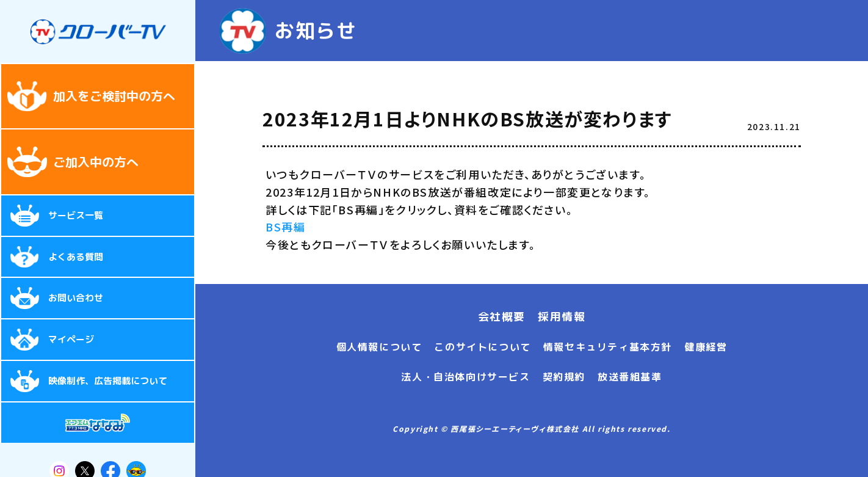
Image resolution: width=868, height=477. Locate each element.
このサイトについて (482, 347)
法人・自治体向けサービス (465, 377)
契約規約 (564, 377)
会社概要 (502, 317)
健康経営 (706, 347)
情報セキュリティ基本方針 (608, 347)
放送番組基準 (630, 377)
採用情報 (562, 317)
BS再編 (285, 227)
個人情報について (379, 347)
